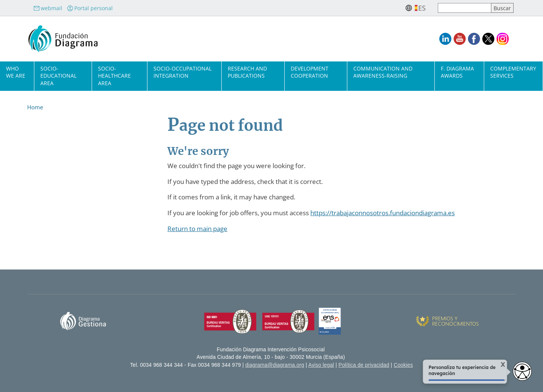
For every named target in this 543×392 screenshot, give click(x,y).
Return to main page (197, 229)
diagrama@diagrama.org (275, 365)
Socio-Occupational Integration (183, 72)
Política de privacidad (364, 365)
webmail (48, 8)
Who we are (16, 72)
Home (35, 107)
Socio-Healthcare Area (114, 76)
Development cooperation (310, 72)
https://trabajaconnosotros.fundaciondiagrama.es (383, 213)
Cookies (403, 365)
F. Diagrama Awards (457, 72)
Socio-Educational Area (58, 76)
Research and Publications (247, 72)
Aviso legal (321, 365)
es (422, 8)
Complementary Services (513, 72)
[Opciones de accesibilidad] (522, 371)
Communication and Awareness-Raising (383, 72)
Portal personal (90, 8)
